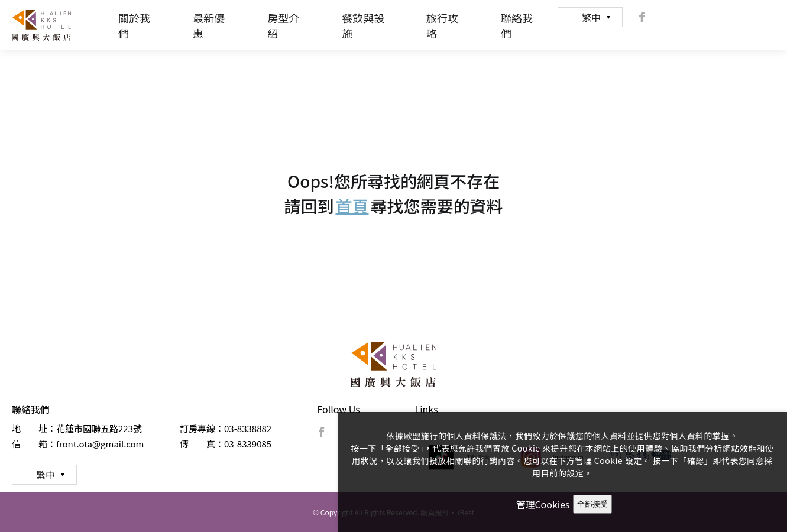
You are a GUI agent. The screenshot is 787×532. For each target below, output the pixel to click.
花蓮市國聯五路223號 (99, 428)
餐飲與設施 (363, 25)
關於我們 (134, 25)
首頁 (352, 206)
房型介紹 (283, 25)
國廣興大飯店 (41, 25)
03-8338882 (248, 428)
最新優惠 (209, 25)
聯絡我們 (517, 25)
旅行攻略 (442, 25)
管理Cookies (543, 504)
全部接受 (592, 504)
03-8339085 (248, 444)
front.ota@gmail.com (100, 444)
